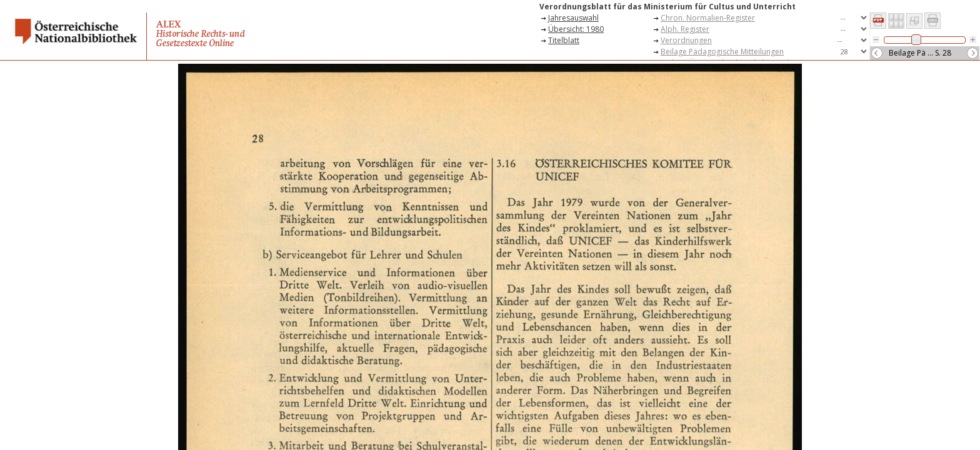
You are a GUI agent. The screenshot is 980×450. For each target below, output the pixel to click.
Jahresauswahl (573, 18)
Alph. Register (685, 29)
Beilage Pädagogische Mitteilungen (722, 52)
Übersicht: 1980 (576, 29)
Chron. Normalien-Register (708, 18)
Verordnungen (686, 40)
